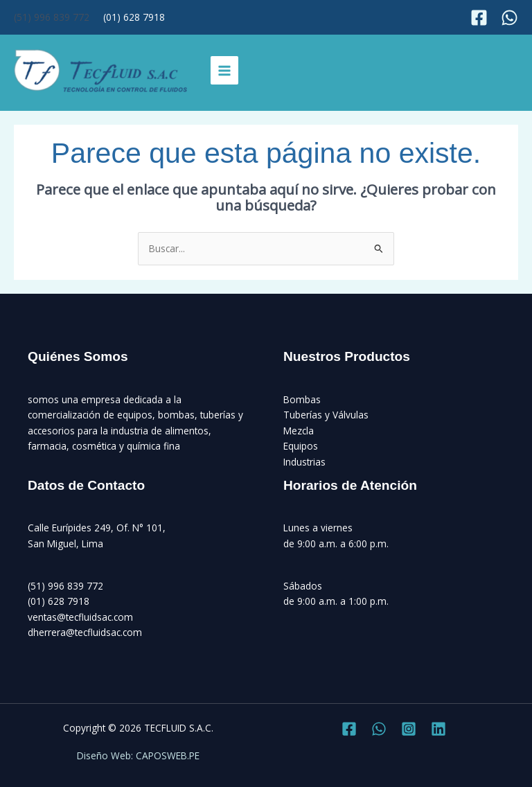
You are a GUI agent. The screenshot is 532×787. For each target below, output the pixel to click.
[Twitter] (379, 729)
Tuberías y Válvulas (326, 415)
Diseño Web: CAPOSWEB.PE (138, 755)
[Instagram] (509, 18)
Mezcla (299, 431)
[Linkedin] (438, 729)
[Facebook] (479, 18)
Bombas (302, 399)
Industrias (304, 462)
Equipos (301, 446)
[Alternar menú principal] (225, 70)
